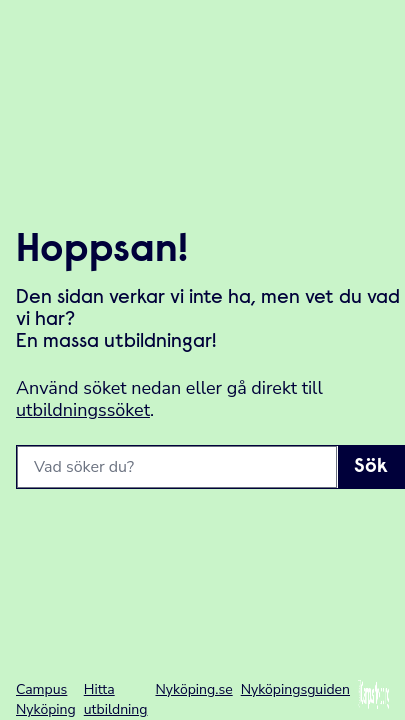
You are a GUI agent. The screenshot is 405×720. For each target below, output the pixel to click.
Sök (371, 467)
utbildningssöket (83, 410)
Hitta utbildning (116, 699)
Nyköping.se (194, 689)
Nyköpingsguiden (295, 689)
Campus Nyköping (46, 699)
